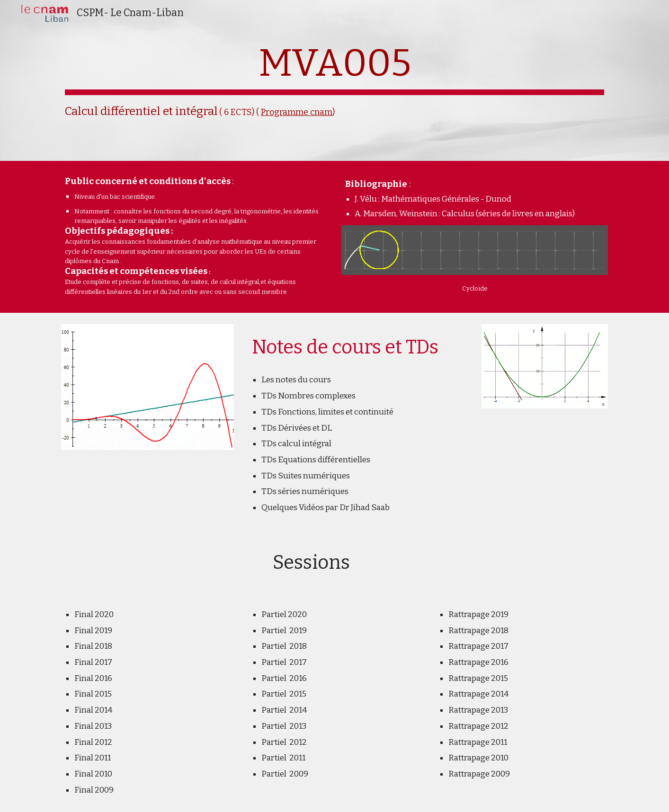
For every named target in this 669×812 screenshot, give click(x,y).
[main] (334, 80)
